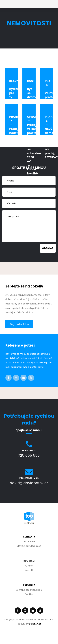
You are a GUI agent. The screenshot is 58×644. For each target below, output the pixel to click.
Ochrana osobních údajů (29, 590)
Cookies (29, 594)
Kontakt (29, 570)
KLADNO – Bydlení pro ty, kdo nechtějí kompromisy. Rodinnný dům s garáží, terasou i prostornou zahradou (19, 111)
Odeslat (48, 248)
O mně (29, 566)
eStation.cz (35, 624)
